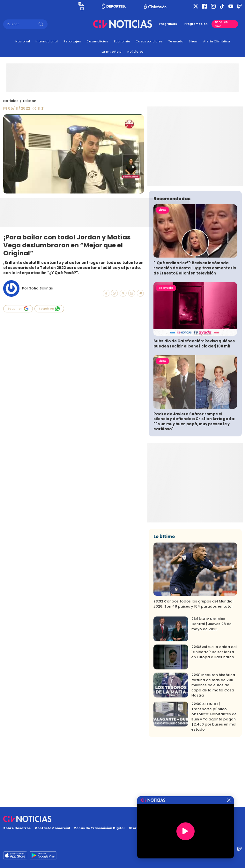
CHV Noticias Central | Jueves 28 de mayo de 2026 (212, 681)
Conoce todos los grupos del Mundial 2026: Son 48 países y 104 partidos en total (193, 661)
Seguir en (18, 309)
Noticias (11, 101)
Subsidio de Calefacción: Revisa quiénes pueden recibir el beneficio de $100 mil (194, 400)
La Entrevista (111, 51)
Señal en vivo (222, 24)
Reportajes (72, 41)
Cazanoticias (97, 41)
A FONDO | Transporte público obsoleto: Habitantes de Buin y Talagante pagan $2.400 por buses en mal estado (214, 773)
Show (193, 41)
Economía (122, 41)
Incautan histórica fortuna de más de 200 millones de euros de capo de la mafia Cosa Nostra (213, 742)
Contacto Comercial (52, 828)
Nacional (23, 41)
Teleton (29, 101)
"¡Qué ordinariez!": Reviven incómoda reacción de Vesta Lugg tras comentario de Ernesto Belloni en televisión (195, 325)
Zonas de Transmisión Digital (99, 828)
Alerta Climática (217, 41)
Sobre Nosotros (17, 828)
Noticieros (135, 51)
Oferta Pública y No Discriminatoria (159, 828)
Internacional (47, 41)
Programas (168, 24)
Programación (196, 24)
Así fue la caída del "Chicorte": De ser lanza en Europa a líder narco (214, 709)
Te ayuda (176, 41)
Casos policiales (149, 41)
